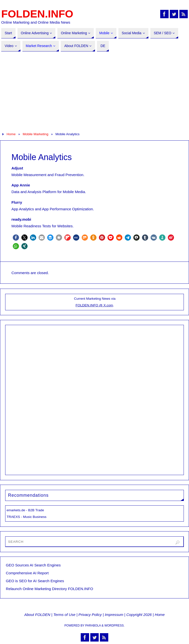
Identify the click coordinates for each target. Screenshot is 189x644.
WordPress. (114, 626)
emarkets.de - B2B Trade (25, 510)
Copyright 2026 (139, 615)
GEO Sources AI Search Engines (33, 565)
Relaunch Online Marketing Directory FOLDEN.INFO (50, 589)
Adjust (17, 168)
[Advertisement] (94, 91)
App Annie (21, 185)
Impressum (114, 615)
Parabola (93, 626)
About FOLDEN (37, 615)
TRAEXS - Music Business (27, 517)
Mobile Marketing (35, 134)
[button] (16, 238)
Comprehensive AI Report (27, 573)
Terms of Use (64, 615)
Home (11, 134)
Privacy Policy (90, 615)
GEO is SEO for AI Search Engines (35, 581)
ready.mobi (21, 219)
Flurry (17, 202)
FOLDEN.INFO (37, 14)
